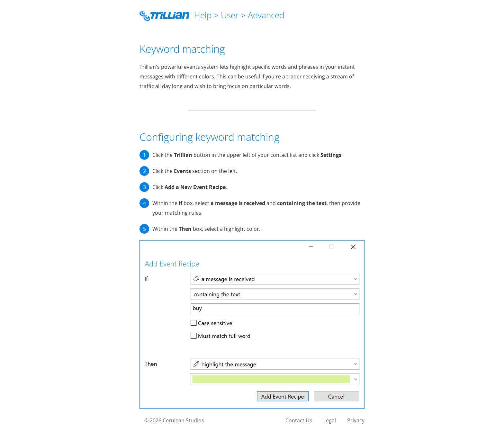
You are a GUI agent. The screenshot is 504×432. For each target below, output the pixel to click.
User (230, 15)
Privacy (356, 420)
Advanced (266, 15)
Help (203, 15)
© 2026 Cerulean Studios (174, 420)
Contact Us (299, 420)
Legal (330, 420)
